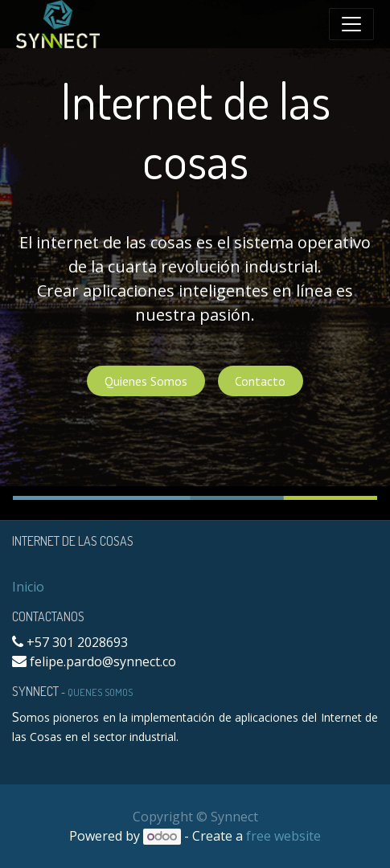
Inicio (28, 587)
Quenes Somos (100, 692)
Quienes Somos (146, 381)
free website (283, 836)
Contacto (260, 381)
